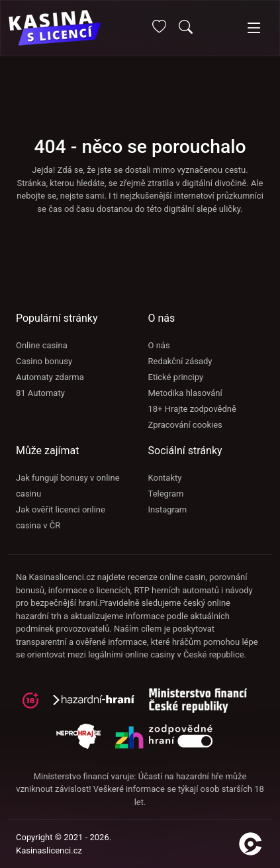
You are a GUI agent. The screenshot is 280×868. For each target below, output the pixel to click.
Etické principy (176, 377)
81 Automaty (40, 393)
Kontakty (165, 478)
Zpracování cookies (185, 425)
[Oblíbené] (159, 29)
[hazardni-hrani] (99, 705)
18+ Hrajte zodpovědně (192, 409)
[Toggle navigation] (254, 28)
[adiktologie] (203, 705)
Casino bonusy (44, 361)
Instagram (168, 509)
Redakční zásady (180, 361)
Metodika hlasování (185, 393)
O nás (159, 345)
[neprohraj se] (85, 741)
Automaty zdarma (50, 377)
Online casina (42, 345)
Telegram (166, 494)
